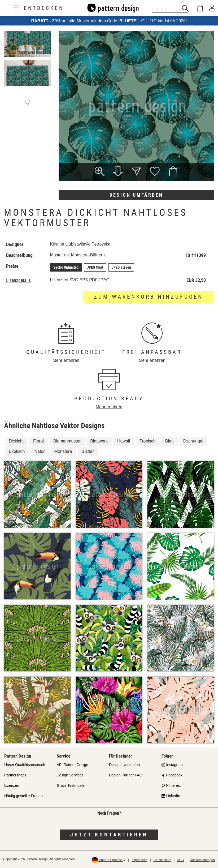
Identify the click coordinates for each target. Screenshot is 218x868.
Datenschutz (162, 860)
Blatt (169, 441)
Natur (39, 451)
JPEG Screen (121, 267)
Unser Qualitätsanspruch (25, 765)
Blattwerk (99, 441)
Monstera (63, 451)
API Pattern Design (73, 765)
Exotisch (17, 451)
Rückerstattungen (202, 860)
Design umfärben (136, 195)
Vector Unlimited (66, 267)
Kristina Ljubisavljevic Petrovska (80, 244)
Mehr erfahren (66, 360)
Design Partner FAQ (126, 775)
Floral (38, 441)
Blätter (88, 451)
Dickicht (16, 441)
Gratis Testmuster (71, 785)
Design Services (70, 775)
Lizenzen (12, 785)
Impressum (139, 860)
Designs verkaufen (124, 765)
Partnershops (15, 775)
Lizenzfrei (59, 280)
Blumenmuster (67, 441)
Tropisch (148, 441)
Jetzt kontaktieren (109, 835)
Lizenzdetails (18, 280)
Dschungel (193, 441)
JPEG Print (95, 267)
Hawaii (124, 441)
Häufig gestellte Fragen (23, 796)
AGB (180, 860)
